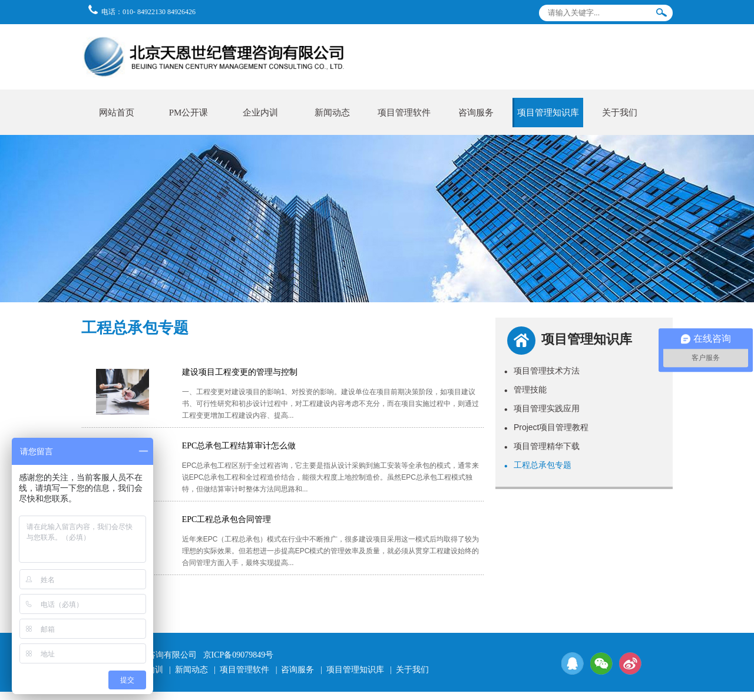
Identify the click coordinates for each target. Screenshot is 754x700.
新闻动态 (332, 113)
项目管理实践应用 (542, 408)
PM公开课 (189, 113)
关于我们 (620, 113)
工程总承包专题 (538, 465)
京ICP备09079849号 (239, 655)
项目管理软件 (404, 113)
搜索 (662, 15)
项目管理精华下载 (542, 446)
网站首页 (117, 113)
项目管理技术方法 (542, 371)
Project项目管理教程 (547, 427)
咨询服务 (476, 113)
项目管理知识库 (548, 113)
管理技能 (525, 389)
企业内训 (260, 113)
